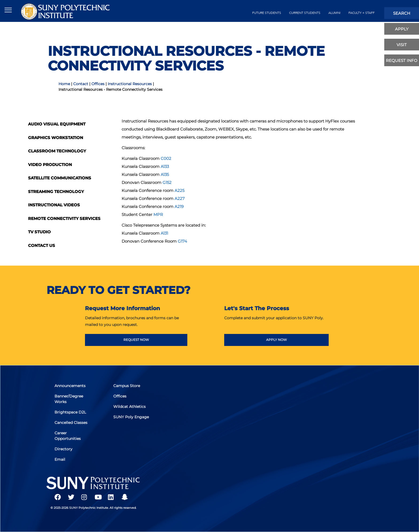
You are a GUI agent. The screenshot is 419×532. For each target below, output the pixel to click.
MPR (158, 214)
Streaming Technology (56, 192)
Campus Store (127, 386)
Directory (63, 449)
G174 (182, 241)
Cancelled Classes (71, 423)
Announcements (70, 386)
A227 (180, 198)
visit (402, 45)
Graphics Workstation (56, 138)
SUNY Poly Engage (131, 417)
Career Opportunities (68, 436)
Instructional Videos (54, 205)
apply (402, 29)
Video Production (50, 165)
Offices (98, 84)
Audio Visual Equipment (57, 124)
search (402, 13)
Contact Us (42, 245)
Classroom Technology (57, 151)
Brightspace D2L (70, 412)
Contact (81, 84)
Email (60, 459)
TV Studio (39, 232)
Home (64, 84)
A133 (165, 166)
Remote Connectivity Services (64, 218)
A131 (164, 233)
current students (305, 13)
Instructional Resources (130, 84)
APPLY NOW (276, 340)
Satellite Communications (60, 178)
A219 (179, 206)
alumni (334, 13)
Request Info (402, 60)
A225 (179, 190)
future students (267, 13)
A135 (165, 174)
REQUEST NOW (136, 340)
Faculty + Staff (362, 13)
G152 (167, 182)
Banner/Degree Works (69, 399)
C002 (166, 158)
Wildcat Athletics (129, 407)
